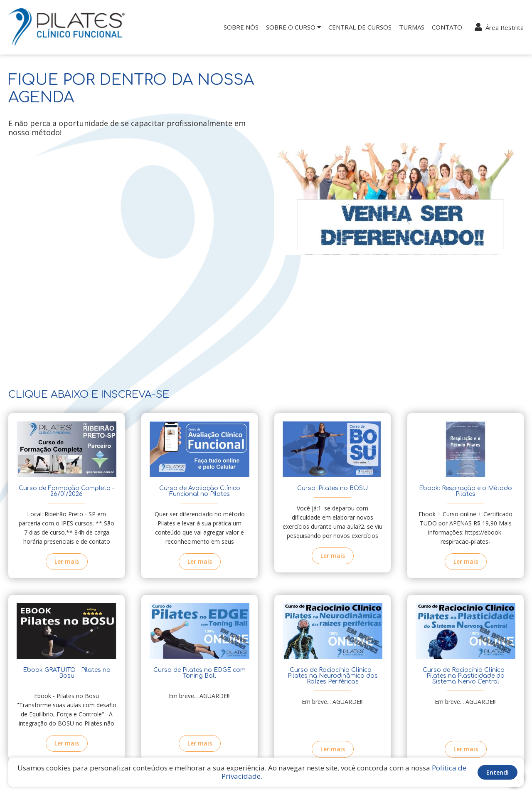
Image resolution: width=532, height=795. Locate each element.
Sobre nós (241, 27)
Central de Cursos (360, 27)
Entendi (498, 772)
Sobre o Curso (293, 27)
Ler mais (67, 561)
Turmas (412, 27)
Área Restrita (499, 27)
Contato (447, 27)
